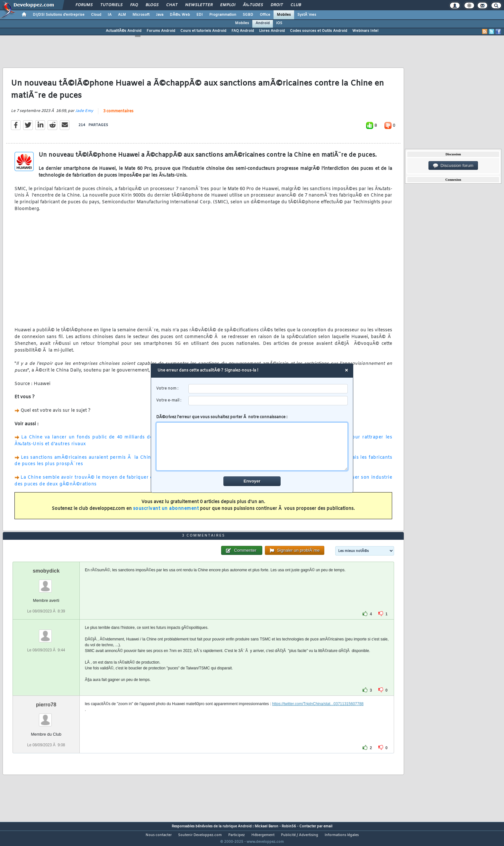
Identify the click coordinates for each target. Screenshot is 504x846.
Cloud (96, 15)
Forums (84, 5)
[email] (268, 401)
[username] (268, 389)
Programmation (223, 15)
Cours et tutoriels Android (203, 31)
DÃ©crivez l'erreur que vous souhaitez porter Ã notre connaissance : (252, 443)
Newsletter (199, 5)
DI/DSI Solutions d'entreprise (59, 15)
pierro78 (46, 717)
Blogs (152, 5)
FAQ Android (243, 31)
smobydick (46, 583)
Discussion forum (453, 166)
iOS (279, 23)
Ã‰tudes (253, 5)
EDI (200, 15)
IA (110, 15)
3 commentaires (118, 115)
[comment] (252, 446)
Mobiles (284, 15)
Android (263, 23)
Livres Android (272, 31)
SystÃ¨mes (307, 15)
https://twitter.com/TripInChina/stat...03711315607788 (318, 716)
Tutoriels (111, 5)
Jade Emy (84, 115)
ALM (122, 15)
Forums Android (161, 31)
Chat (172, 5)
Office (265, 15)
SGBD (248, 15)
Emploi (228, 5)
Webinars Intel (365, 31)
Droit (277, 5)
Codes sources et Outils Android (319, 31)
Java (160, 15)
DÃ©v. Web (180, 15)
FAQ (134, 5)
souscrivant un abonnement (166, 513)
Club (296, 5)
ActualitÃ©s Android (124, 31)
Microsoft (141, 15)
